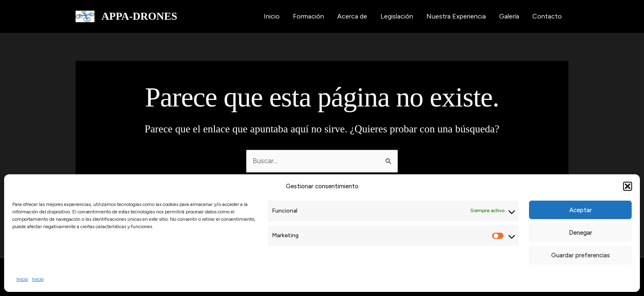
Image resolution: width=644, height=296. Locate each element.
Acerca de (352, 16)
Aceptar (581, 210)
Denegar (581, 233)
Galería (509, 16)
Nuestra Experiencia (456, 16)
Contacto (547, 16)
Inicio (22, 279)
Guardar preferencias (581, 255)
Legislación (397, 16)
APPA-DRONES (139, 16)
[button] (628, 186)
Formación (308, 16)
